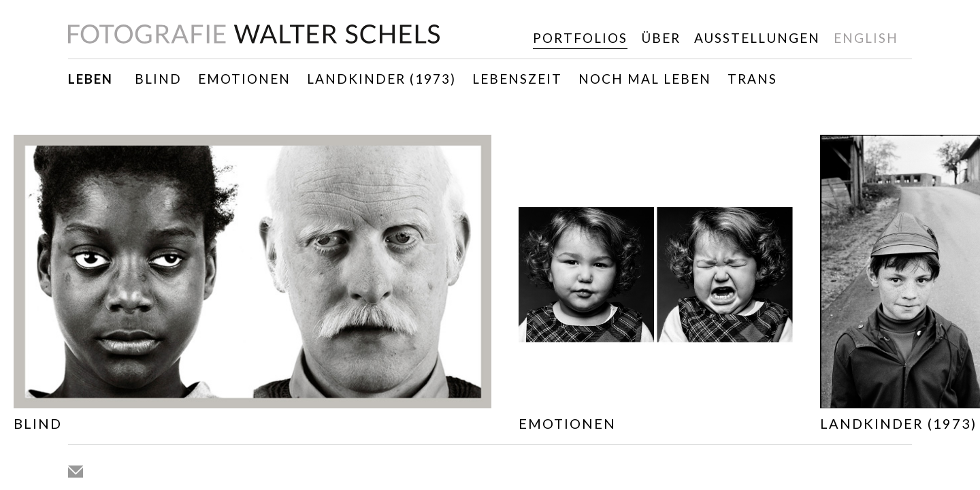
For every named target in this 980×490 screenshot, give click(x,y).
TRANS (752, 79)
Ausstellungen (757, 38)
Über (661, 38)
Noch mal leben (645, 79)
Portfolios (580, 38)
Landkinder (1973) (381, 79)
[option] (252, 286)
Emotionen (244, 79)
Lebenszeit (517, 79)
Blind (158, 79)
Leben (91, 79)
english (866, 38)
